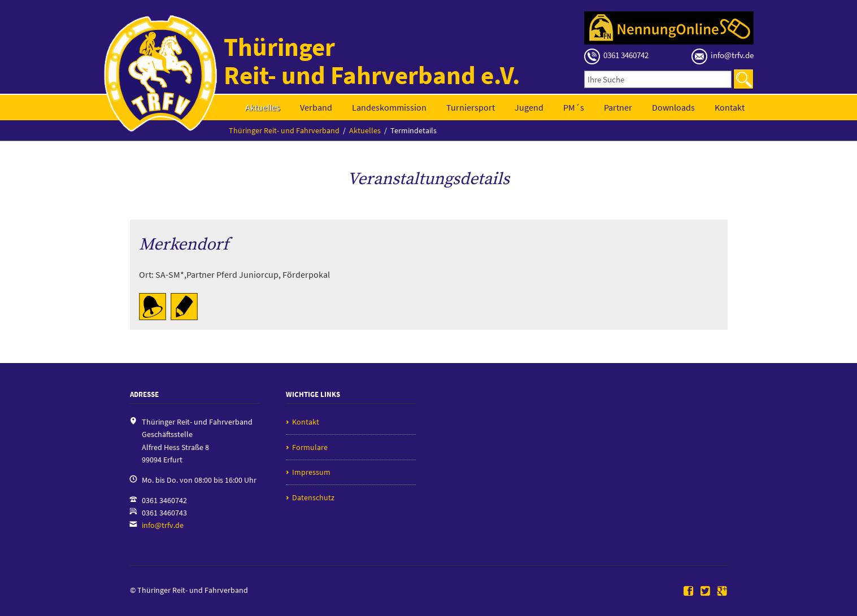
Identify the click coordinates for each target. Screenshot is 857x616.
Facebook (689, 591)
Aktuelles (263, 107)
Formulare (310, 447)
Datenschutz (313, 497)
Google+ (722, 591)
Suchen (743, 79)
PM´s (574, 107)
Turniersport (471, 107)
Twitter (706, 591)
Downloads (673, 107)
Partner (618, 107)
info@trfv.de (163, 525)
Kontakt (730, 107)
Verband (316, 107)
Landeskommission (389, 107)
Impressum (311, 472)
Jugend (529, 107)
